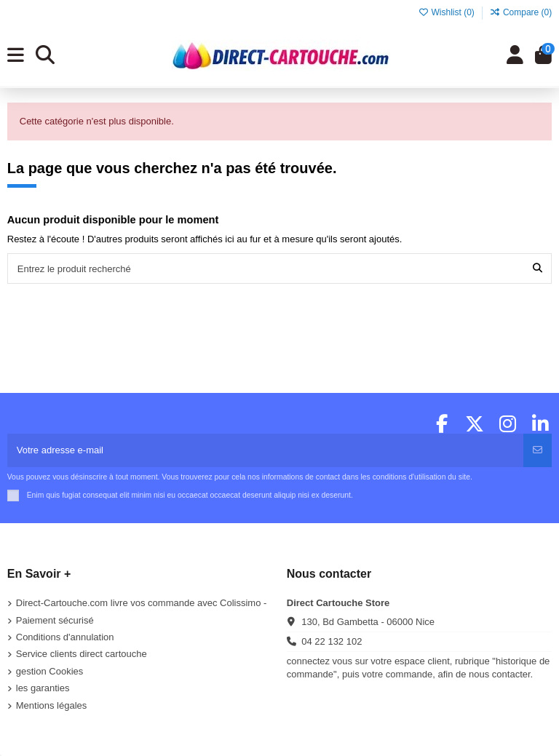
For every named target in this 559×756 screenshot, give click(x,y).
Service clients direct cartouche (82, 654)
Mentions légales (52, 705)
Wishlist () (447, 12)
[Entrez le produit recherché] (538, 268)
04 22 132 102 (332, 641)
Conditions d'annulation (65, 637)
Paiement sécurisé (55, 620)
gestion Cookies (50, 671)
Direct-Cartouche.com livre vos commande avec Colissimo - (142, 603)
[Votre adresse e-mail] (266, 450)
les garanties (43, 688)
